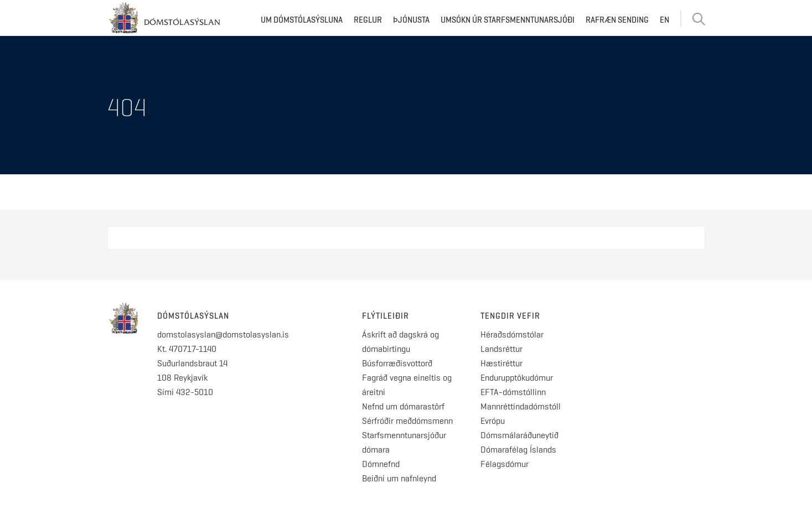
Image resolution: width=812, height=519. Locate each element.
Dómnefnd (381, 464)
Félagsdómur (505, 464)
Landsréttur (501, 349)
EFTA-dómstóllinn (513, 392)
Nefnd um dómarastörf (403, 406)
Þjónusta (411, 20)
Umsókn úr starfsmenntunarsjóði (508, 20)
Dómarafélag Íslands (518, 450)
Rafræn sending (617, 20)
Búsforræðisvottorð (397, 363)
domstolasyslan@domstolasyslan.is (223, 334)
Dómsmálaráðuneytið (519, 435)
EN (664, 20)
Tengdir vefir (510, 316)
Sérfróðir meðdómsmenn (407, 421)
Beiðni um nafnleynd (399, 478)
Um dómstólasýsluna (302, 20)
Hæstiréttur (501, 363)
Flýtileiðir (386, 316)
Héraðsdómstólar (512, 334)
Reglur (368, 20)
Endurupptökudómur (517, 378)
